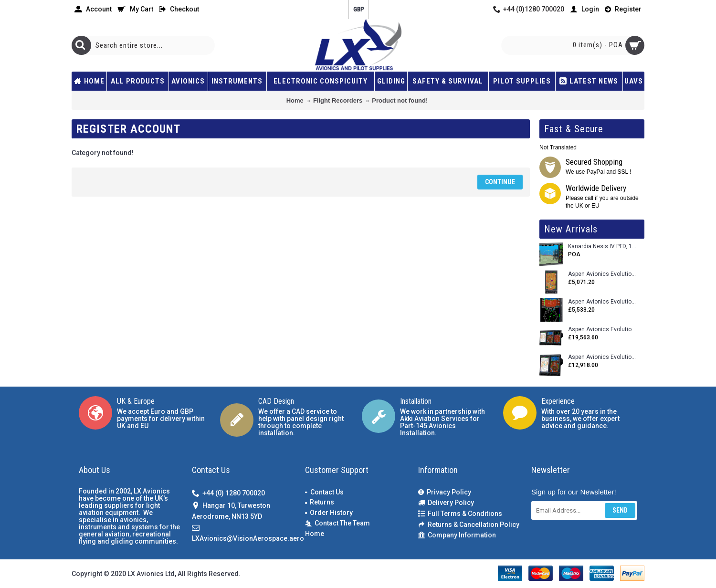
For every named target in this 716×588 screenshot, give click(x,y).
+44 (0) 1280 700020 (228, 494)
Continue (500, 182)
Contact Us (324, 492)
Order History (329, 513)
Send (620, 510)
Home (315, 534)
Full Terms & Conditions (460, 514)
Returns (320, 502)
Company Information (457, 535)
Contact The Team (337, 523)
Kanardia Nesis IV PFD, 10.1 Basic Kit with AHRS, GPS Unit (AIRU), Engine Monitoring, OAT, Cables (603, 247)
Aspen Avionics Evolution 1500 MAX (603, 357)
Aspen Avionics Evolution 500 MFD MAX (603, 274)
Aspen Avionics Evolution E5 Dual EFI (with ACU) (603, 302)
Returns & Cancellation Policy (469, 525)
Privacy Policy (445, 492)
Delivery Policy (446, 503)
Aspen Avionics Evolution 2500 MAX (603, 330)
